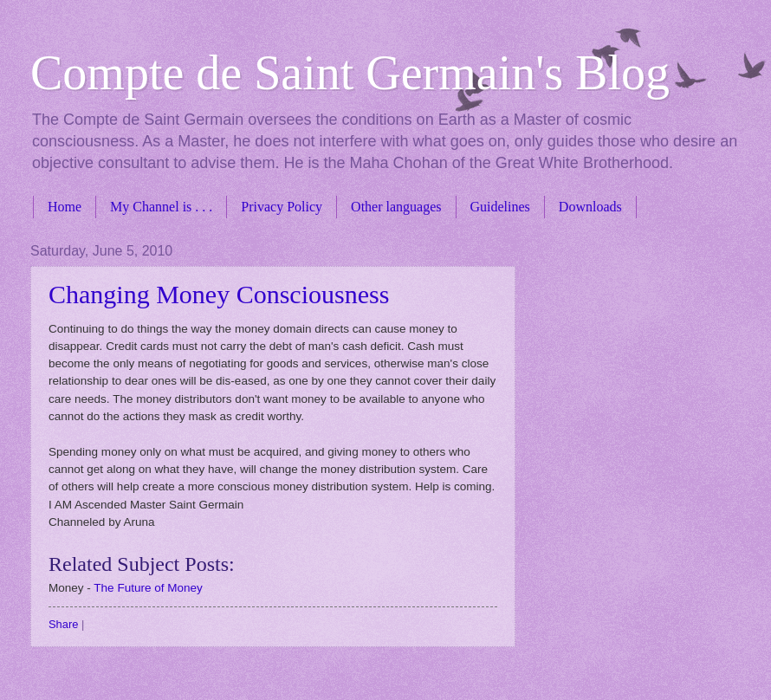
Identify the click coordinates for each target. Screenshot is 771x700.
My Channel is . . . (161, 207)
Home (65, 207)
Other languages (396, 207)
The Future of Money (148, 588)
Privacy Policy (282, 207)
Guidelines (500, 207)
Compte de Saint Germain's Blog (350, 73)
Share (63, 624)
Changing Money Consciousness (219, 294)
